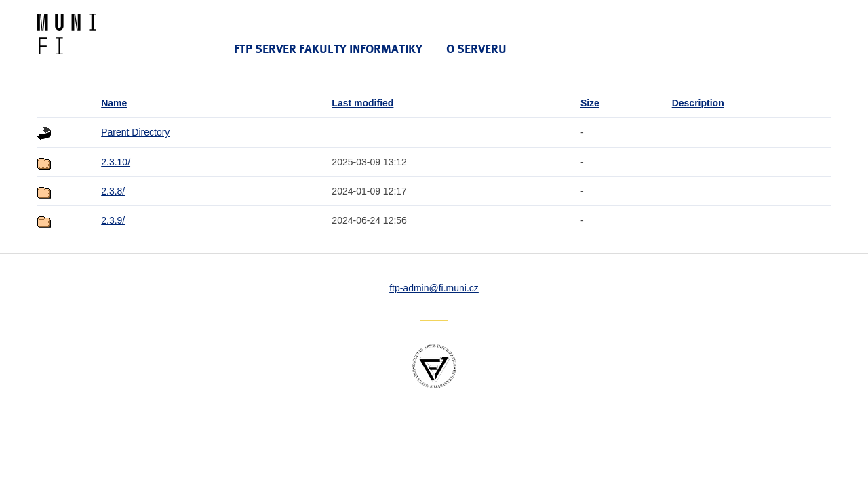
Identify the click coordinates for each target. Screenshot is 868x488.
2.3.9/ (113, 220)
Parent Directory (135, 132)
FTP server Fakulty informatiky (328, 48)
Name (114, 103)
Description (698, 103)
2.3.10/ (116, 162)
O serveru (476, 48)
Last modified (362, 103)
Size (590, 103)
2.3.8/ (113, 191)
